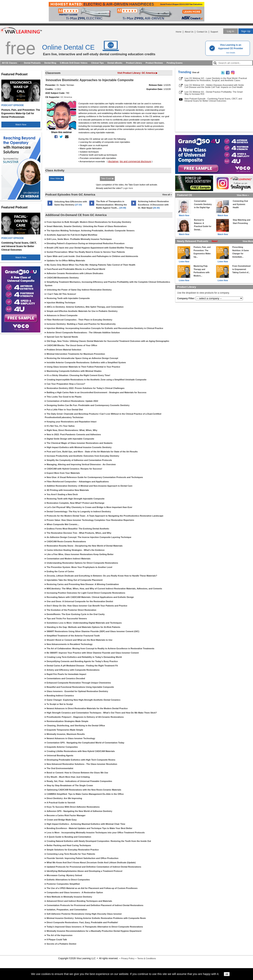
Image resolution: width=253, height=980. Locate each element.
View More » (243, 195)
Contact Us (202, 32)
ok (227, 974)
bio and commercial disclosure (136, 161)
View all (196, 72)
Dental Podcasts (32, 63)
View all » (167, 195)
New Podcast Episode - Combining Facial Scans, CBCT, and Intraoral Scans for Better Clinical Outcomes (213, 100)
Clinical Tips (97, 63)
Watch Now (21, 125)
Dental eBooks (115, 63)
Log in (230, 31)
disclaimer (113, 161)
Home (179, 32)
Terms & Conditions (146, 958)
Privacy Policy (128, 958)
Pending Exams (175, 63)
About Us (189, 32)
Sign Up (246, 31)
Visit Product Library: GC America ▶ (137, 73)
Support (214, 32)
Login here (128, 188)
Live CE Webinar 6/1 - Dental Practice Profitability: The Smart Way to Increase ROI (214, 93)
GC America (66, 97)
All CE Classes (9, 63)
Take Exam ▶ (107, 178)
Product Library (134, 63)
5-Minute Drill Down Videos (74, 63)
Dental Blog (50, 63)
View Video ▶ (56, 178)
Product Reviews (154, 63)
